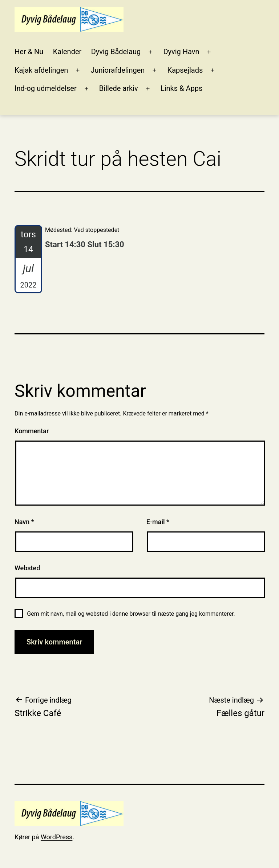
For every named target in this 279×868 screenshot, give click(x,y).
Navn (24, 522)
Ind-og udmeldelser (46, 88)
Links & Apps (181, 88)
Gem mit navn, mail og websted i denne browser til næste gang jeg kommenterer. (131, 614)
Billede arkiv (119, 88)
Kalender (67, 52)
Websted (27, 568)
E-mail (158, 522)
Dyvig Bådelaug (116, 52)
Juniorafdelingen (118, 70)
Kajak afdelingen (41, 70)
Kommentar (32, 431)
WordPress (56, 837)
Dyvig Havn (181, 52)
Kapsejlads (185, 70)
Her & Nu (29, 52)
